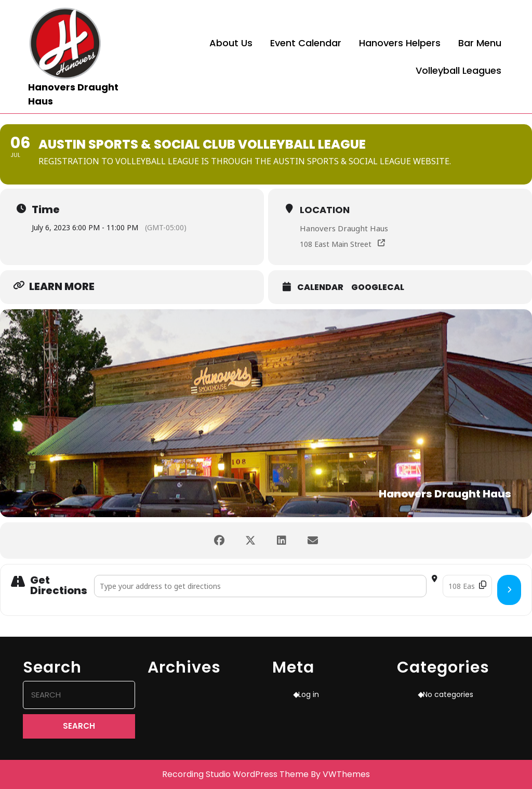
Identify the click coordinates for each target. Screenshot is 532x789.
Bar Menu (480, 43)
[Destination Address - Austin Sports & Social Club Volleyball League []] (467, 586)
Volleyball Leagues (458, 70)
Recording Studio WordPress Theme (235, 774)
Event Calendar (306, 43)
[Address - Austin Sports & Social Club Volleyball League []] (260, 586)
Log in (309, 694)
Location (325, 210)
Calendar (320, 287)
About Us (231, 43)
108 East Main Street (336, 244)
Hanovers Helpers (400, 43)
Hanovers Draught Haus (344, 228)
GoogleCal (378, 287)
